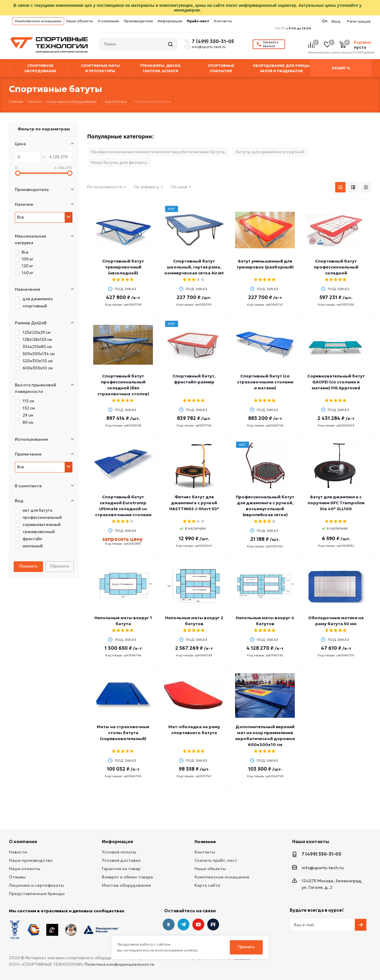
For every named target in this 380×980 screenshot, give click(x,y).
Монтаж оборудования (126, 885)
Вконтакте (169, 924)
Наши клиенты (25, 869)
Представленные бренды (37, 894)
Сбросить (60, 566)
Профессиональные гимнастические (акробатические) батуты (158, 152)
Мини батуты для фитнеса (119, 162)
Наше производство (31, 860)
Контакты (223, 21)
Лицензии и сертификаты (36, 885)
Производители (138, 21)
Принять (246, 947)
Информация (170, 21)
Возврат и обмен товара (127, 877)
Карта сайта (207, 885)
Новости (18, 852)
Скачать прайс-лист (216, 860)
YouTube (198, 924)
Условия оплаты (119, 852)
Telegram (183, 924)
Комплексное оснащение (38, 21)
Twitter (213, 924)
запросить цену (122, 539)
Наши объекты (80, 21)
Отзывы (17, 877)
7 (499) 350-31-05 (212, 41)
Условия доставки (121, 860)
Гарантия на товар (121, 869)
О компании (108, 21)
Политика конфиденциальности (119, 964)
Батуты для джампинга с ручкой (270, 152)
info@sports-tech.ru (209, 47)
